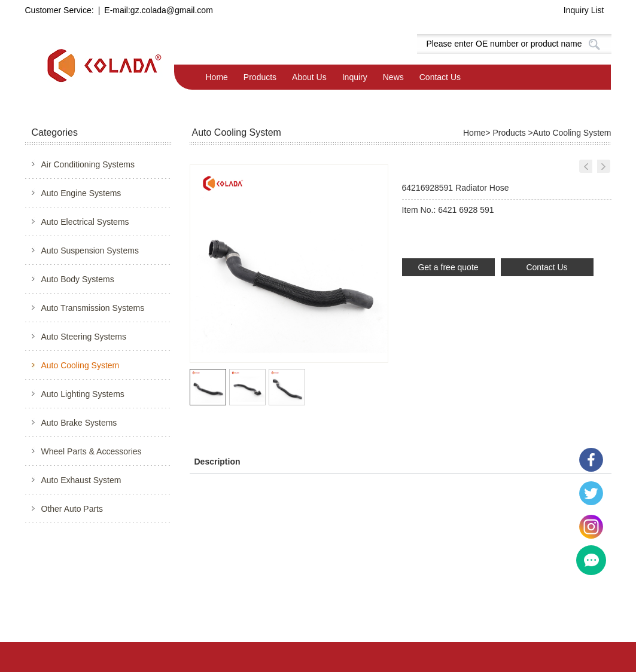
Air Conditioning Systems (88, 164)
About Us (309, 77)
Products (260, 77)
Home (217, 77)
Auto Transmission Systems (93, 308)
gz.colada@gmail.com (172, 10)
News (393, 77)
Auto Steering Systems (84, 337)
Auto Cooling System (80, 365)
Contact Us (440, 77)
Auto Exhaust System (81, 480)
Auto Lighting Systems (83, 394)
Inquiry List (584, 10)
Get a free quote (448, 267)
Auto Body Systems (78, 279)
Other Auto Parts (72, 509)
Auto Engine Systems (81, 193)
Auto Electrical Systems (85, 222)
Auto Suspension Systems (90, 251)
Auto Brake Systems (79, 423)
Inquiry (355, 77)
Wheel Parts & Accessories (92, 451)
